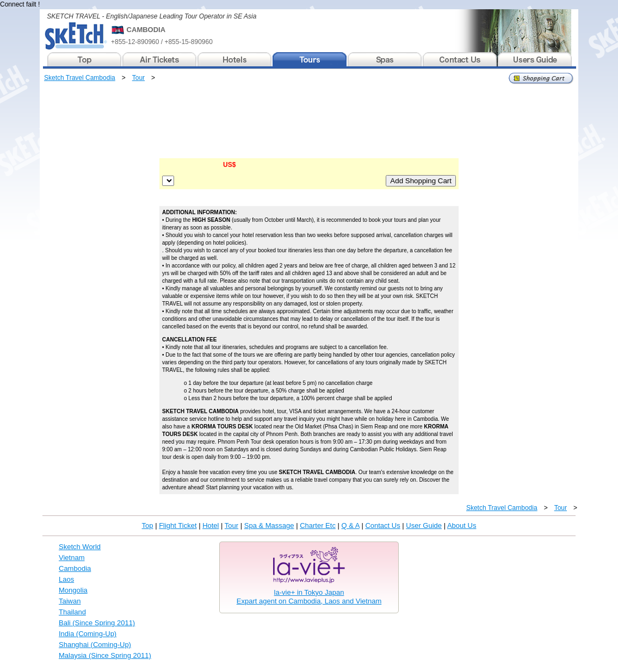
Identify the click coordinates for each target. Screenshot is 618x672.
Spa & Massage (269, 525)
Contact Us (382, 525)
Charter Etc (318, 525)
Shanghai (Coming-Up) (95, 645)
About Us (462, 525)
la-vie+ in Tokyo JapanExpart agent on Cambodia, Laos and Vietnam (309, 597)
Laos (66, 579)
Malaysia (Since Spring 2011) (105, 655)
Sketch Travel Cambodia (80, 78)
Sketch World (80, 547)
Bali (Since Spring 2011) (97, 623)
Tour (138, 78)
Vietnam (72, 558)
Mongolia (73, 590)
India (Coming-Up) (88, 634)
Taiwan (70, 601)
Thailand (72, 612)
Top (148, 525)
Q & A (351, 525)
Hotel (211, 525)
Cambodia (75, 568)
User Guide (424, 525)
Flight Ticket (178, 525)
